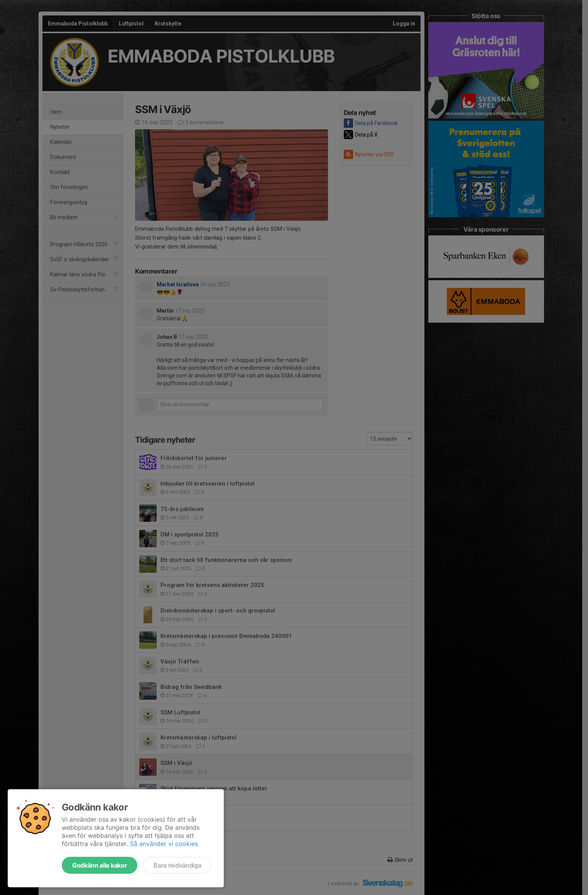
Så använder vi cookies (164, 844)
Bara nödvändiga (177, 865)
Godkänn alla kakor (100, 865)
